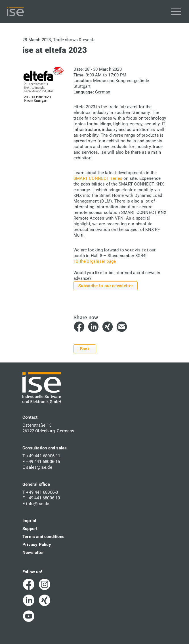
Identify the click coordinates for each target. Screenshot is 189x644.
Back (85, 349)
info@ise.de (38, 504)
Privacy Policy (37, 545)
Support (30, 529)
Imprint (29, 521)
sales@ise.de (39, 467)
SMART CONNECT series (98, 178)
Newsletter (33, 553)
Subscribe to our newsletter (106, 286)
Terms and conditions (43, 537)
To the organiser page (95, 261)
